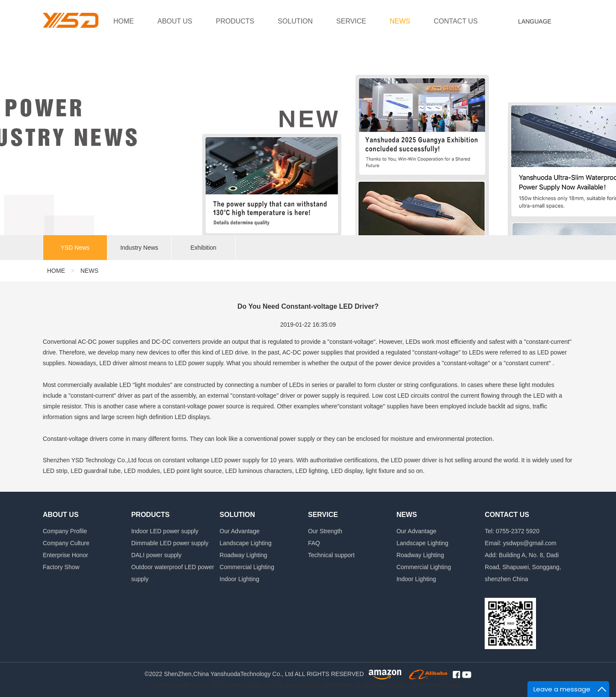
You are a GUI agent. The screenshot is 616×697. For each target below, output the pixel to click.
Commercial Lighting (247, 567)
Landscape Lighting (245, 543)
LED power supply (236, 685)
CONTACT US (456, 21)
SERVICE (351, 21)
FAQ (314, 543)
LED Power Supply (437, 685)
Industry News (139, 248)
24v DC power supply (292, 685)
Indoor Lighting (239, 579)
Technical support (331, 555)
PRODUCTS (235, 21)
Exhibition (203, 248)
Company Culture (66, 543)
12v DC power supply (179, 685)
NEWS (400, 21)
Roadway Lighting (243, 555)
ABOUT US (175, 21)
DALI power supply (157, 555)
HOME (124, 21)
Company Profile (65, 531)
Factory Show (61, 567)
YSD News (75, 248)
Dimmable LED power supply (170, 543)
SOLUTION (295, 21)
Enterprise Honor (65, 555)
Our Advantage (239, 531)
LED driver (338, 685)
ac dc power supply (381, 685)
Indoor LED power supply (165, 531)
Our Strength (325, 531)
